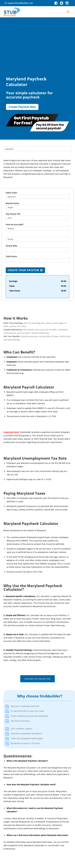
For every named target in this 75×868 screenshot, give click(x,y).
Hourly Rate (11, 246)
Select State (11, 193)
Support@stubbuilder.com (20, 3)
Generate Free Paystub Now (37, 679)
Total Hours (11, 256)
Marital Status (12, 203)
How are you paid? (15, 224)
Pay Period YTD (13, 214)
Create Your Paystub (25, 270)
